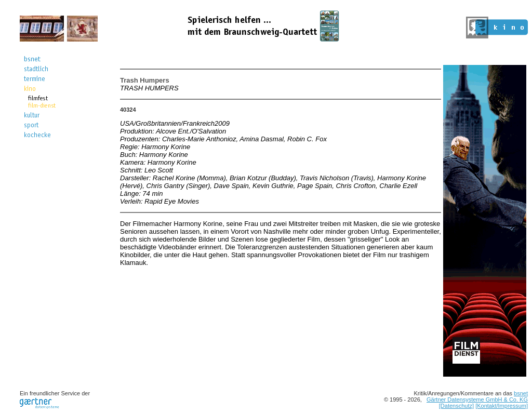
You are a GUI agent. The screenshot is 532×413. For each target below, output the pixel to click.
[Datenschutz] (456, 406)
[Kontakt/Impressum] (502, 406)
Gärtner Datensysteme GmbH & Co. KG (477, 399)
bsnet (521, 393)
